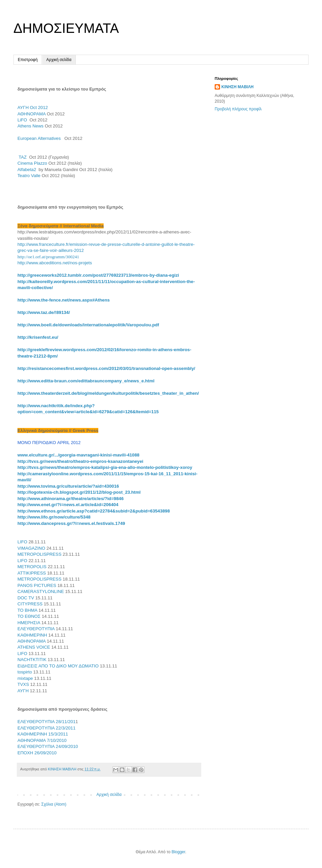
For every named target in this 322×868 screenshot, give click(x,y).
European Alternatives (40, 138)
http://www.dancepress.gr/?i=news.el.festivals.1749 (71, 523)
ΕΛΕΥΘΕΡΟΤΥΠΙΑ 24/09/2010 (48, 746)
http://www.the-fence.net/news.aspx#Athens (64, 300)
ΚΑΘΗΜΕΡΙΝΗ (32, 635)
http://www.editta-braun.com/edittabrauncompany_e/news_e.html (86, 381)
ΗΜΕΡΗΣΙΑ (29, 623)
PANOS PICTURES (37, 585)
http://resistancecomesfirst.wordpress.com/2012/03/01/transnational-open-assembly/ (106, 368)
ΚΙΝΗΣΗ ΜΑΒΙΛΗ (237, 87)
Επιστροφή (28, 60)
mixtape (25, 678)
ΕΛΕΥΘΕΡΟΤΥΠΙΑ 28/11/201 (46, 722)
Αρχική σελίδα (59, 60)
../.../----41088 (78, 455)
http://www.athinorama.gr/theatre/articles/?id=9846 (70, 499)
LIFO (22, 542)
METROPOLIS (32, 567)
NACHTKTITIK (32, 660)
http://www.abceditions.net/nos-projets (55, 263)
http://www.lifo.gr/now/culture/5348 (54, 517)
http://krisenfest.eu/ (38, 337)
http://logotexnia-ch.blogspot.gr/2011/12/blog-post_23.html (79, 492)
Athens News (31, 126)
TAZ (22, 157)
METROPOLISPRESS (39, 554)
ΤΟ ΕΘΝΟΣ (29, 616)
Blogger (178, 852)
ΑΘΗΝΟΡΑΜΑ (32, 114)
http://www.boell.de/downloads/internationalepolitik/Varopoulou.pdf (88, 325)
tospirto (25, 672)
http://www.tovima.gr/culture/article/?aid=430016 (68, 486)
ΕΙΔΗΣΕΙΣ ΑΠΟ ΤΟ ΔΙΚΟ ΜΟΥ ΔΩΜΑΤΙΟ (58, 666)
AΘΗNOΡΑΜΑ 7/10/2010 (42, 740)
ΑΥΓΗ (33, 107)
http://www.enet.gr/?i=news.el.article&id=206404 (68, 505)
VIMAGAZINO (31, 548)
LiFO (22, 120)
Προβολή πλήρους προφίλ (238, 109)
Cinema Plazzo (32, 163)
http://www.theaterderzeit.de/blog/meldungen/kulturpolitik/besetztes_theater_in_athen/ (108, 393)
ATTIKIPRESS (32, 573)
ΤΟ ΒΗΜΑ (27, 610)
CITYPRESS (30, 604)
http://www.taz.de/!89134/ (44, 312)
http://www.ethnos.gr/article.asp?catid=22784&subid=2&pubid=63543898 (94, 511)
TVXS (23, 684)
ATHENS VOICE (34, 647)
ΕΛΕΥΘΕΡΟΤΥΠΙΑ (36, 629)
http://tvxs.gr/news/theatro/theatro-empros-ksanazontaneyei (80, 461)
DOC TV (26, 598)
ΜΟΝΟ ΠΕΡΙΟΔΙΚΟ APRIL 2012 (49, 443)
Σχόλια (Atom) (54, 804)
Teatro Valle (29, 176)
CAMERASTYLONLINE (41, 591)
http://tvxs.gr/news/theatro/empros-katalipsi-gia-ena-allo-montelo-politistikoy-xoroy (105, 467)
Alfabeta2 (27, 170)
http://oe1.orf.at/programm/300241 (48, 257)
